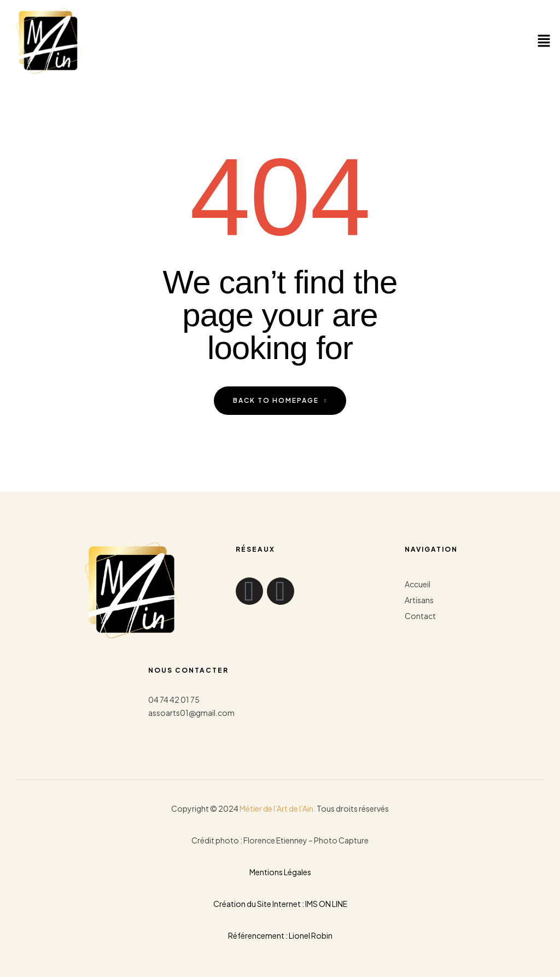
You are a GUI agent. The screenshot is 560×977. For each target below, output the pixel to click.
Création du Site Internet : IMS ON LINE (280, 904)
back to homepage (280, 400)
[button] (544, 41)
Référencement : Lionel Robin (280, 935)
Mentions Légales (280, 872)
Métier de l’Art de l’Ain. (278, 808)
